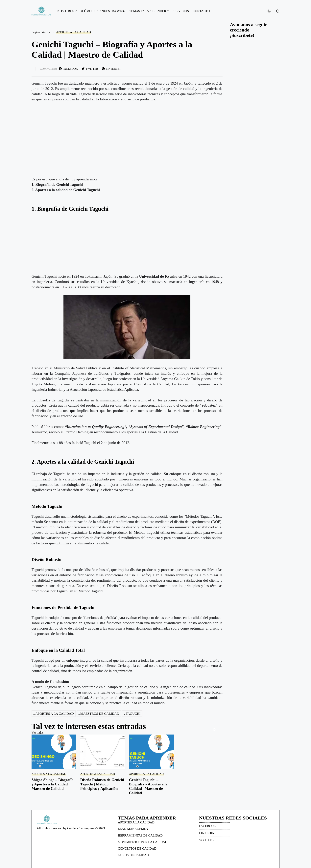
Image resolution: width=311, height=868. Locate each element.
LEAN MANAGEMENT (134, 829)
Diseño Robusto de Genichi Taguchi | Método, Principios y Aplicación (102, 784)
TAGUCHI (133, 714)
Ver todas (37, 733)
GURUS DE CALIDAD (133, 855)
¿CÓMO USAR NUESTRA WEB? (103, 11)
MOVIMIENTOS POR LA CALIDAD (143, 842)
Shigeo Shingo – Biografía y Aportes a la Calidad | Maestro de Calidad (53, 784)
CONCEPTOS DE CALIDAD (137, 848)
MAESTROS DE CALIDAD (100, 714)
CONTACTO (201, 11)
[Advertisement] (127, 246)
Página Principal (41, 32)
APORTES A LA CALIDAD (73, 32)
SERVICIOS (181, 11)
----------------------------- (215, 822)
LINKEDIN (207, 833)
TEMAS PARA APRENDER (148, 11)
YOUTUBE (207, 840)
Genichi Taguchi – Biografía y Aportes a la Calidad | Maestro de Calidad (148, 786)
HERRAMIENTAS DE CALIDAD (140, 835)
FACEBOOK (208, 826)
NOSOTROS (66, 11)
